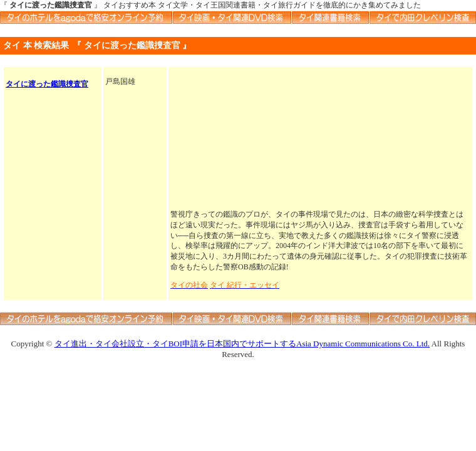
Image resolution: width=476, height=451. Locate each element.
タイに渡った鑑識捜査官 (47, 84)
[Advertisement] (320, 139)
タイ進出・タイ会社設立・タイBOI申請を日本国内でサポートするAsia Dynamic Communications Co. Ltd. (242, 344)
